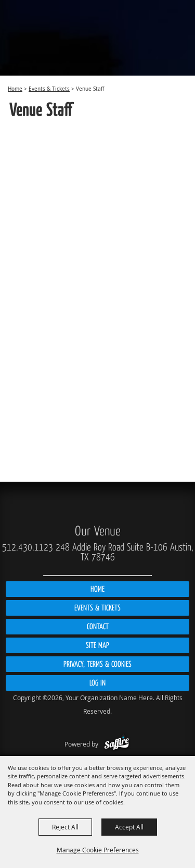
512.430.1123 (28, 547)
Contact (98, 627)
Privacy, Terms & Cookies (97, 664)
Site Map (97, 645)
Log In (97, 683)
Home (15, 89)
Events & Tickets (49, 89)
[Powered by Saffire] (117, 744)
